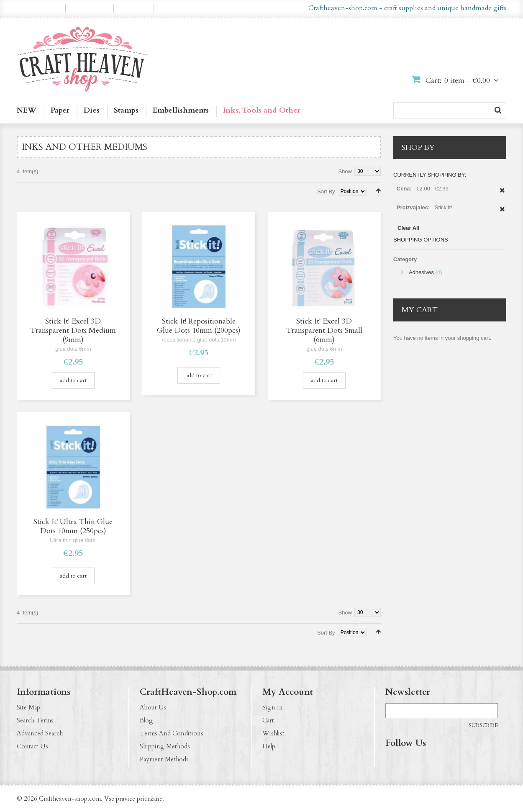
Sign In (273, 707)
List (32, 190)
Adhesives (421, 272)
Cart (268, 720)
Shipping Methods (165, 746)
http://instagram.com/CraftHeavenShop (408, 761)
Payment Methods (164, 759)
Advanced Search (40, 733)
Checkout (134, 8)
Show (345, 171)
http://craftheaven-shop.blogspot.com (441, 761)
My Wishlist (90, 8)
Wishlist (273, 733)
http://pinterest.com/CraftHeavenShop (425, 761)
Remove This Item (502, 195)
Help (269, 746)
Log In (169, 8)
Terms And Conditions (172, 733)
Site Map (28, 707)
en (248, 8)
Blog (146, 720)
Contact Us (32, 746)
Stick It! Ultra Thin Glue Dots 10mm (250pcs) (73, 526)
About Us (153, 707)
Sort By (326, 191)
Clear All (408, 228)
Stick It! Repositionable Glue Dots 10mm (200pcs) (199, 326)
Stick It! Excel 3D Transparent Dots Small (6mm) (324, 330)
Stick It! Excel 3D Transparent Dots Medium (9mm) (73, 330)
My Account (41, 8)
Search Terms (35, 720)
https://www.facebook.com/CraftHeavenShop (392, 761)
